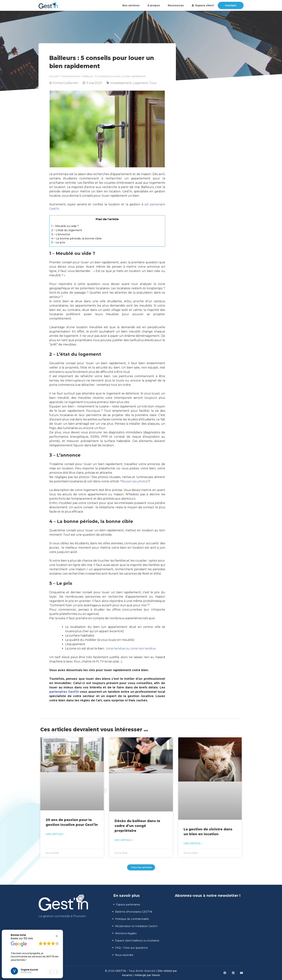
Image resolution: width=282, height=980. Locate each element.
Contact (231, 5)
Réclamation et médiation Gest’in (135, 926)
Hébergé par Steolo (147, 975)
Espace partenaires (127, 905)
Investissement (70, 76)
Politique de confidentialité (131, 919)
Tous (153, 83)
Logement (140, 83)
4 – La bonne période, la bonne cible (76, 238)
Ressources (176, 5)
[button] (57, 936)
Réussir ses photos (134, 481)
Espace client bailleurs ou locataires (136, 941)
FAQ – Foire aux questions (130, 948)
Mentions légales (124, 933)
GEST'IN (121, 971)
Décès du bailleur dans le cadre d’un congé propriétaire (137, 826)
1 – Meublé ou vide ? (65, 226)
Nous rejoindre (123, 955)
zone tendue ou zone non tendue (131, 649)
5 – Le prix (58, 242)
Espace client (203, 5)
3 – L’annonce (61, 234)
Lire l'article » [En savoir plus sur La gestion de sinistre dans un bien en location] (193, 843)
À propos (154, 5)
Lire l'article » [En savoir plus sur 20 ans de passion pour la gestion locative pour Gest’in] (55, 834)
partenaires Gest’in (64, 692)
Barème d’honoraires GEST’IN (132, 912)
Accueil (54, 76)
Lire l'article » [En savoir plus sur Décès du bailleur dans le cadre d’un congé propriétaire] (124, 840)
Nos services (131, 5)
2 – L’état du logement (67, 230)
